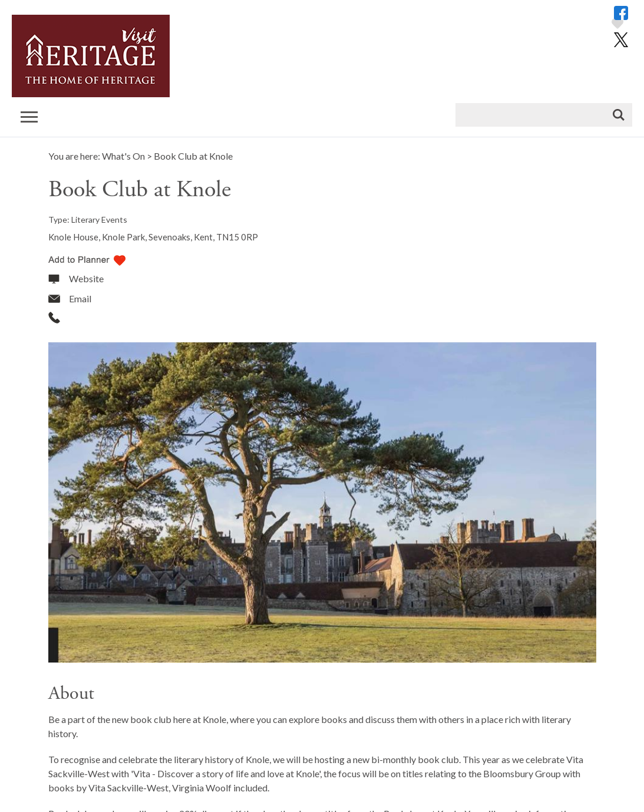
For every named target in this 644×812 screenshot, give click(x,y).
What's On (123, 156)
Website (86, 278)
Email (80, 298)
